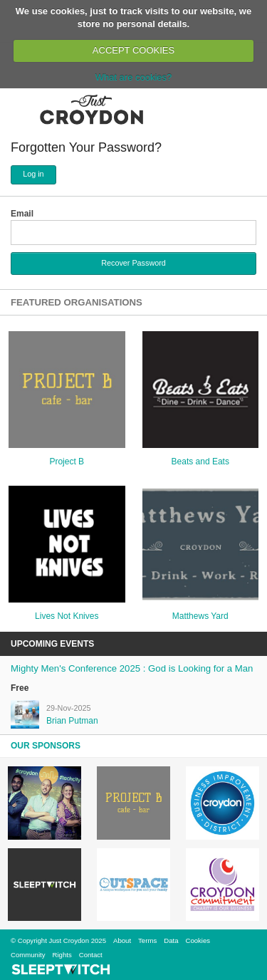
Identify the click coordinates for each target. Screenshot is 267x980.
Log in (33, 174)
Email (22, 214)
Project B (67, 462)
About (122, 940)
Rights (62, 955)
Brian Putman (72, 721)
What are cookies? (134, 77)
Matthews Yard (200, 616)
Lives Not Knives (67, 616)
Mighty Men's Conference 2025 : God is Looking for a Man (132, 668)
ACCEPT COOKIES (133, 50)
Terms (147, 940)
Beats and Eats (200, 462)
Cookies (198, 940)
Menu (20, 109)
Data (171, 940)
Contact (91, 955)
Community (28, 955)
